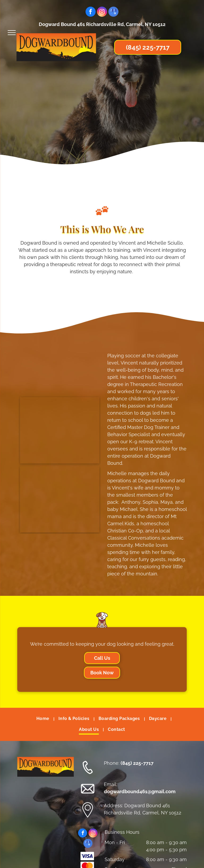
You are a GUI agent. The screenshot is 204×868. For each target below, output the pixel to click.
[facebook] (91, 12)
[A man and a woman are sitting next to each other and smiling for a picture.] (60, 499)
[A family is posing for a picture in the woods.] (60, 430)
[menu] (12, 33)
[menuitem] (43, 719)
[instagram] (102, 12)
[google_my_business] (113, 12)
